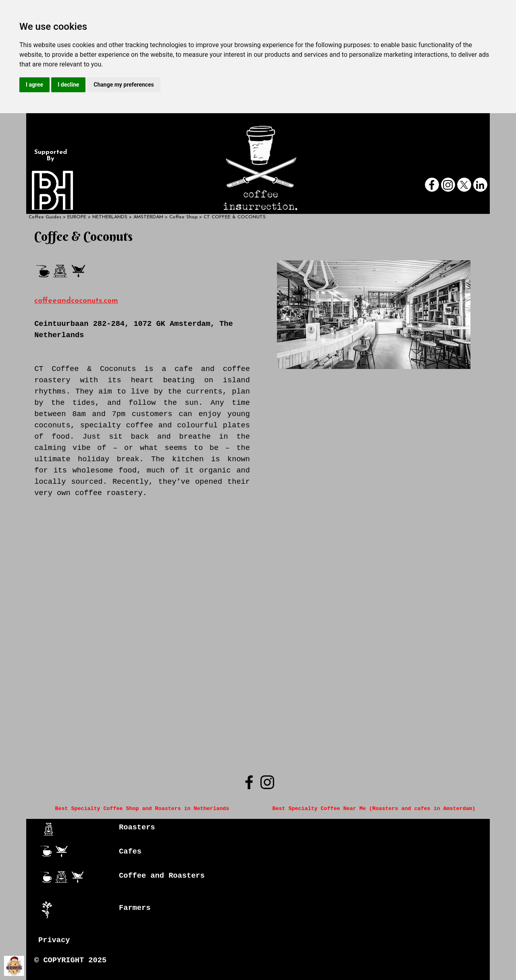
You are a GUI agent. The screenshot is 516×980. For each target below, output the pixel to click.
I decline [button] (68, 85)
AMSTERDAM (148, 217)
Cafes (130, 852)
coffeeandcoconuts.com (76, 301)
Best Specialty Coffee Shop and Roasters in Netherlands (142, 809)
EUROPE (77, 217)
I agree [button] (34, 85)
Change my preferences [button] (124, 85)
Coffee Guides (45, 217)
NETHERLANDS (110, 217)
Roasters (137, 827)
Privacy (54, 940)
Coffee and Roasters (162, 876)
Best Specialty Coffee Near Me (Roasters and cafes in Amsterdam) (374, 809)
